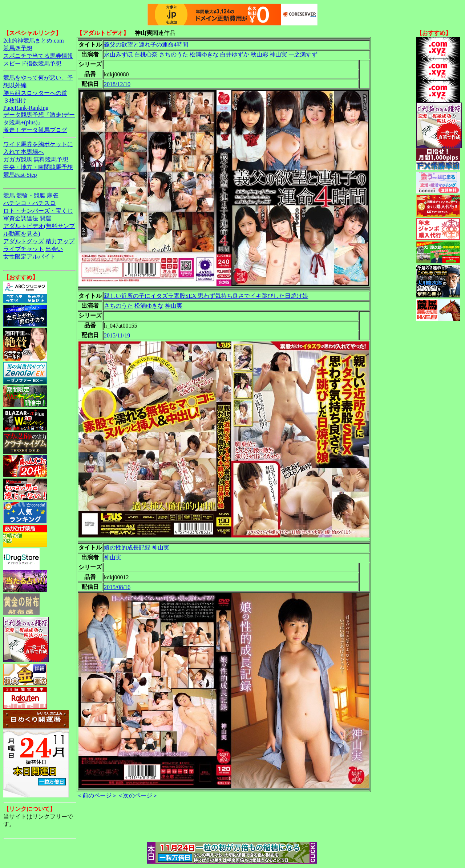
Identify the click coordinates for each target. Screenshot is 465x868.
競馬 (9, 195)
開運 (45, 218)
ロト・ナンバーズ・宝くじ (38, 211)
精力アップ (60, 241)
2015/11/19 (117, 335)
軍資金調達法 (21, 218)
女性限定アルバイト (29, 257)
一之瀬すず (303, 54)
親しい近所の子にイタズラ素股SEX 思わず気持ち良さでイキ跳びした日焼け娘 (206, 296)
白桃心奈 (146, 54)
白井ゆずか (235, 54)
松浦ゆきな (204, 54)
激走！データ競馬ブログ (35, 130)
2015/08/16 (117, 587)
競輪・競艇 (31, 195)
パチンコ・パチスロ (29, 203)
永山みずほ (118, 54)
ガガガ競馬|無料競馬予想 (36, 159)
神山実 (278, 54)
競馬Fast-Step (20, 175)
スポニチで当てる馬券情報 (38, 56)
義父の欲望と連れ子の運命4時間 (146, 45)
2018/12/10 (117, 84)
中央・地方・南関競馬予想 (38, 167)
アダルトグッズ (24, 241)
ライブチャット (24, 249)
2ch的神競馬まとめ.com (34, 41)
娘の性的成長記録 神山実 (137, 547)
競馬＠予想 (18, 48)
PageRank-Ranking (26, 108)
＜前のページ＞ (97, 795)
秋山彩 (259, 54)
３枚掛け (15, 101)
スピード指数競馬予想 (32, 63)
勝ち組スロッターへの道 (35, 93)
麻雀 (53, 195)
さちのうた (174, 54)
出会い (54, 249)
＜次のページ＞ (138, 795)
